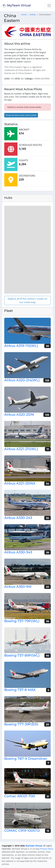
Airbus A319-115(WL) (21, 346)
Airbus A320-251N (19, 415)
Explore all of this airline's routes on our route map (28, 300)
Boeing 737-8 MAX (20, 690)
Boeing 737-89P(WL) (22, 655)
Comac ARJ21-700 (20, 796)
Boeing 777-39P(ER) (21, 724)
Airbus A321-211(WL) (21, 449)
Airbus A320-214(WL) (22, 380)
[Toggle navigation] (49, 6)
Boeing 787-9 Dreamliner (26, 759)
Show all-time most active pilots (21, 115)
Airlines (33, 15)
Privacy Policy (47, 849)
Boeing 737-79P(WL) (22, 621)
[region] (27, 250)
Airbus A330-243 (18, 518)
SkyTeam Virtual (34, 846)
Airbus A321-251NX (20, 483)
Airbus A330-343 (18, 552)
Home (24, 15)
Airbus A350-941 (18, 587)
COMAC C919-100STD (22, 831)
